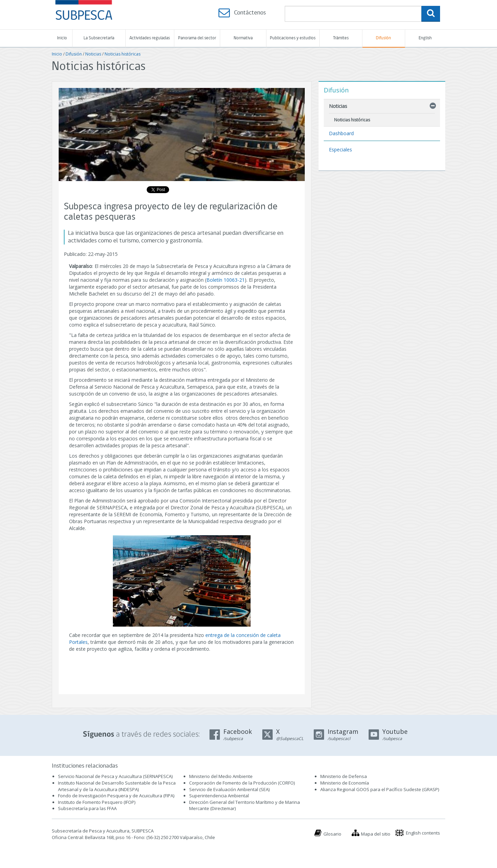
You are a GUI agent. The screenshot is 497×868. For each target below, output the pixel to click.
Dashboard (341, 133)
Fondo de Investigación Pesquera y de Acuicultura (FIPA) (116, 796)
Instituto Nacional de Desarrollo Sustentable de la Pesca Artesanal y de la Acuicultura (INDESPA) (117, 786)
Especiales (340, 149)
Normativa (243, 38)
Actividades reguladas (150, 38)
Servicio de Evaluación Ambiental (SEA (229, 789)
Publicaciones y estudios (293, 38)
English (425, 38)
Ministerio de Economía (345, 783)
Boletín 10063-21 (226, 280)
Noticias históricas (123, 54)
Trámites (341, 38)
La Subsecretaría (99, 38)
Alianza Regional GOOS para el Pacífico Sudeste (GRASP (379, 789)
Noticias (93, 54)
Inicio (62, 38)
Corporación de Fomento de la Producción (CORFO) (242, 783)
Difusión (383, 38)
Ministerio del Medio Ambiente (221, 776)
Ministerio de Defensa (344, 776)
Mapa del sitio (376, 834)
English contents (423, 833)
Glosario (332, 834)
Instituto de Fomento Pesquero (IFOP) (97, 802)
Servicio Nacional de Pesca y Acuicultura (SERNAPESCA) (115, 776)
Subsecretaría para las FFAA (87, 808)
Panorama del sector (197, 38)
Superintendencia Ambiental (219, 796)
